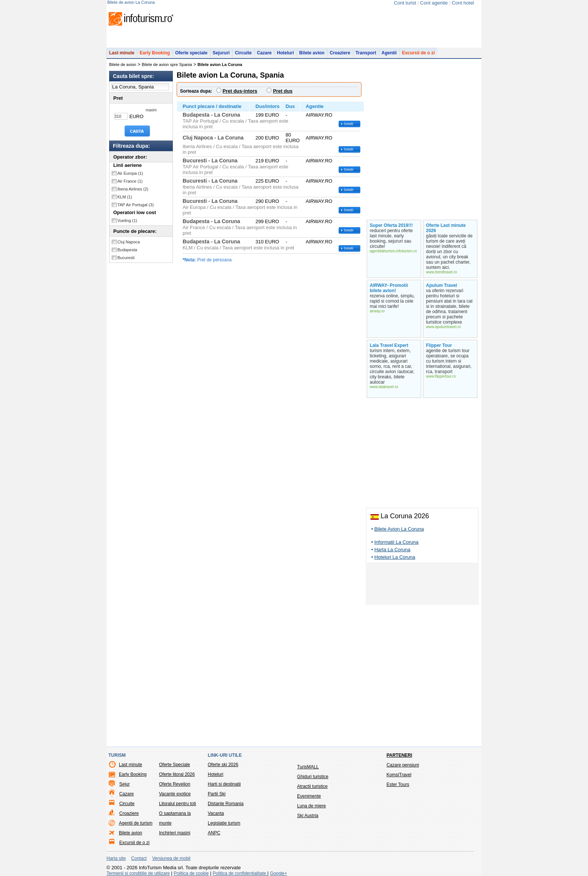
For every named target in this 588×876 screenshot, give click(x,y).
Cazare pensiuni (403, 765)
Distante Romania (226, 804)
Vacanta (216, 813)
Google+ (279, 873)
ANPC (214, 833)
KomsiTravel (399, 775)
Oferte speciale (191, 53)
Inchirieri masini (175, 833)
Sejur (124, 784)
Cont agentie (434, 3)
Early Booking (155, 53)
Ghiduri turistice (313, 777)
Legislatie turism (224, 823)
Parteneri (399, 755)
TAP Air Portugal (136, 205)
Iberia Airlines (133, 189)
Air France (130, 181)
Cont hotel (463, 3)
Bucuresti (126, 258)
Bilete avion (312, 53)
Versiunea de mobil (171, 858)
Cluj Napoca (129, 242)
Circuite (243, 53)
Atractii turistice (312, 786)
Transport (366, 53)
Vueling (127, 220)
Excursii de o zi (418, 53)
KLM (125, 197)
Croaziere (340, 53)
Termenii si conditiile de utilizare (138, 873)
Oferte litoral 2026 (177, 774)
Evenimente (309, 796)
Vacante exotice (175, 794)
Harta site (116, 858)
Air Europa (130, 173)
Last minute (122, 53)
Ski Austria (308, 816)
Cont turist (405, 3)
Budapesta (127, 250)
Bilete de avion (123, 64)
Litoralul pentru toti (178, 804)
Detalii (349, 124)
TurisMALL (308, 767)
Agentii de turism (136, 823)
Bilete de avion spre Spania (167, 64)
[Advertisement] (422, 585)
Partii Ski (217, 794)
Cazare (264, 53)
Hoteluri (285, 53)
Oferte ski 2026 (223, 765)
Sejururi (221, 53)
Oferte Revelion (175, 784)
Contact (139, 858)
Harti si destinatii (224, 784)
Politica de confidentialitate (240, 873)
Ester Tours (398, 784)
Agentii (389, 53)
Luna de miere (311, 806)
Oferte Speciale (175, 765)
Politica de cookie (191, 873)
